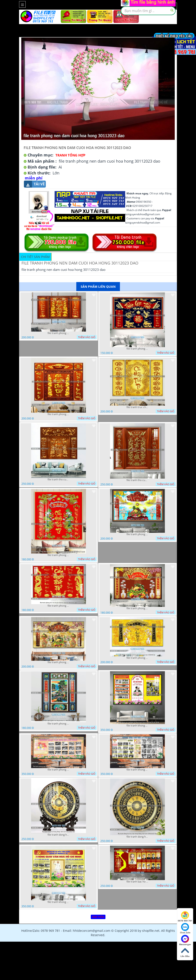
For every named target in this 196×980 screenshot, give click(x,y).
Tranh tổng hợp (70, 155)
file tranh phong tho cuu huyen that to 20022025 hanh (59, 724)
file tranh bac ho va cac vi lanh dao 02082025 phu (137, 882)
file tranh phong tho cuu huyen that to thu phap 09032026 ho (59, 333)
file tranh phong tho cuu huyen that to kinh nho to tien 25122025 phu (137, 608)
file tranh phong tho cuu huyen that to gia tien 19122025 (59, 662)
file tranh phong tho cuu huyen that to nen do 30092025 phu (59, 606)
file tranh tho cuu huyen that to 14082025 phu (137, 480)
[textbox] (148, 11)
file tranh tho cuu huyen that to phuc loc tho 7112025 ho (59, 479)
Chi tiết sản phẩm (35, 257)
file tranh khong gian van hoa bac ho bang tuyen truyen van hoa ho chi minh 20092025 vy (59, 902)
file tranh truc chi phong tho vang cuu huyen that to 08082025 (137, 407)
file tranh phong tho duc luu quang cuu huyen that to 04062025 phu (137, 534)
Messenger (185, 940)
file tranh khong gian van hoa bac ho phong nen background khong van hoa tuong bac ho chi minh (137, 726)
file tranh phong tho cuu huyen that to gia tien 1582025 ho (137, 658)
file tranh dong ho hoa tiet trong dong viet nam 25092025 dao (137, 837)
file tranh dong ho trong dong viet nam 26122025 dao (59, 835)
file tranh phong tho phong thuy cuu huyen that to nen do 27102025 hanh (59, 555)
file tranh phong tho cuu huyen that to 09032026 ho (59, 414)
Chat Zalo (185, 929)
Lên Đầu (185, 952)
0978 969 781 (185, 917)
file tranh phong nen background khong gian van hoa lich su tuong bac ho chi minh (59, 770)
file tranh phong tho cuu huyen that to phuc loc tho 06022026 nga (137, 349)
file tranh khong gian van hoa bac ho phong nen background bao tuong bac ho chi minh (137, 770)
